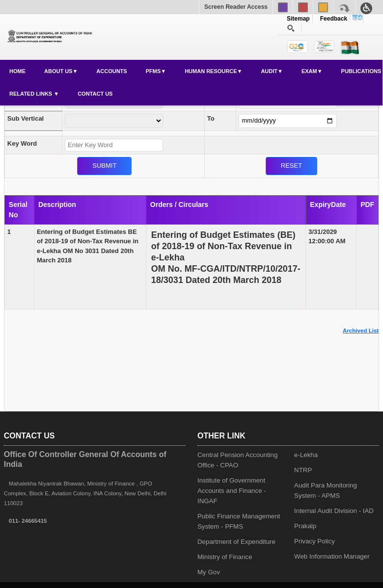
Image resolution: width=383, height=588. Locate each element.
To (211, 118)
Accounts (111, 71)
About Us (58, 71)
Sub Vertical (26, 118)
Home (17, 71)
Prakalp (305, 526)
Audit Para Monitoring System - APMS (326, 490)
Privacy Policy (315, 541)
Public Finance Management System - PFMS (239, 521)
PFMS (153, 71)
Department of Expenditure (236, 542)
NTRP (303, 470)
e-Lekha (306, 455)
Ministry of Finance (225, 557)
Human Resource (211, 71)
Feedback (332, 19)
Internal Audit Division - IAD (334, 511)
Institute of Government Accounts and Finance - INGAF (232, 491)
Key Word (22, 143)
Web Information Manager (332, 556)
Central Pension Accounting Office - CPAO (237, 460)
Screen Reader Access (236, 7)
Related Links (31, 94)
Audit (269, 71)
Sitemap (298, 19)
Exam (309, 71)
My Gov (209, 572)
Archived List (361, 331)
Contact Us (95, 94)
